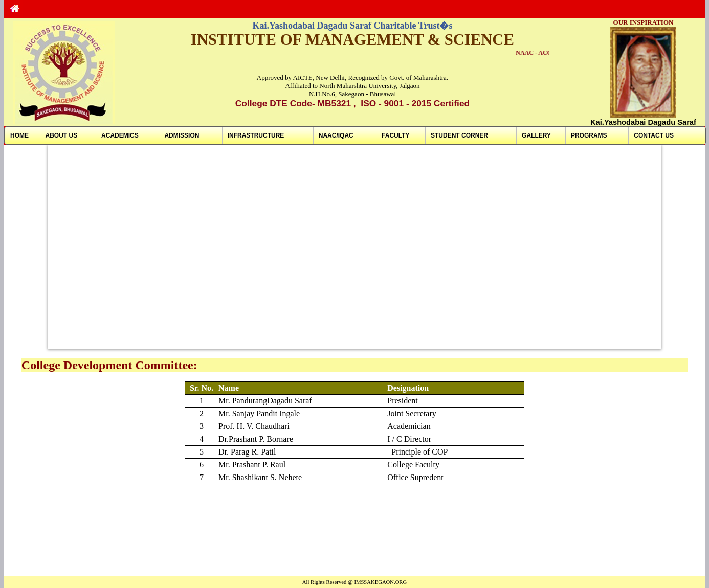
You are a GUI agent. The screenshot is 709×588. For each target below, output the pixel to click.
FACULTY (395, 135)
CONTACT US (654, 135)
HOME (19, 135)
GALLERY (536, 135)
